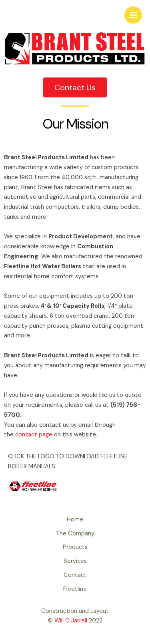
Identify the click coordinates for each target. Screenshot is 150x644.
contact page (34, 435)
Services (75, 561)
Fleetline (75, 589)
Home (75, 520)
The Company (75, 534)
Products (75, 547)
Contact (75, 575)
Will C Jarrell (71, 621)
